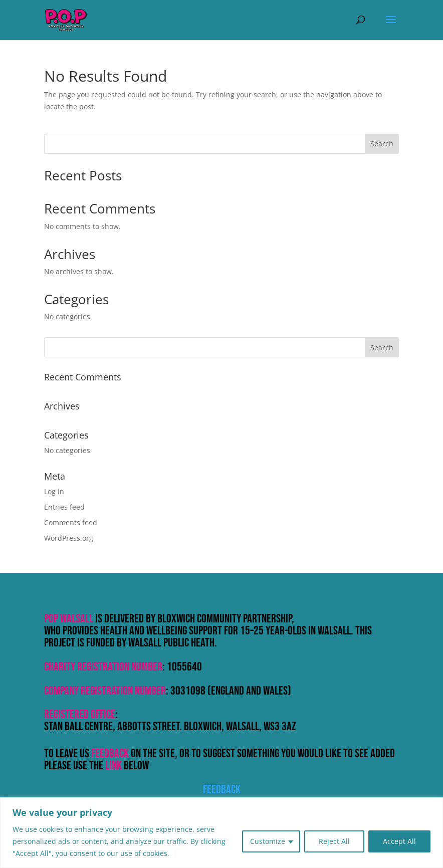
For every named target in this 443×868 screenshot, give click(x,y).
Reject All (334, 841)
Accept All (399, 841)
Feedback (222, 790)
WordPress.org (69, 538)
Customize (268, 841)
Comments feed (71, 522)
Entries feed (64, 507)
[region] (221, 833)
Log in (54, 491)
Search (382, 144)
